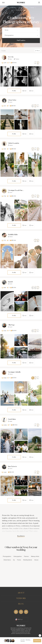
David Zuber (12, 419)
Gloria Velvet (12, 100)
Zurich (10, 102)
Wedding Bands (28, 560)
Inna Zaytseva (12, 466)
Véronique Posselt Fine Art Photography (16, 190)
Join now (37, 641)
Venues (36, 560)
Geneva (16, 59)
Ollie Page (11, 325)
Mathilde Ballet (13, 235)
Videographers (18, 556)
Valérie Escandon (13, 143)
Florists (19, 560)
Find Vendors (21, 40)
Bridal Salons (7, 560)
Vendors (14, 8)
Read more (21, 536)
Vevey (32, 8)
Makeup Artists (35, 556)
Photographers (23, 8)
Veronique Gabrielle (14, 372)
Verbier (10, 421)
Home (7, 8)
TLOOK (11, 57)
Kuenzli (10, 282)
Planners (26, 556)
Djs (14, 560)
